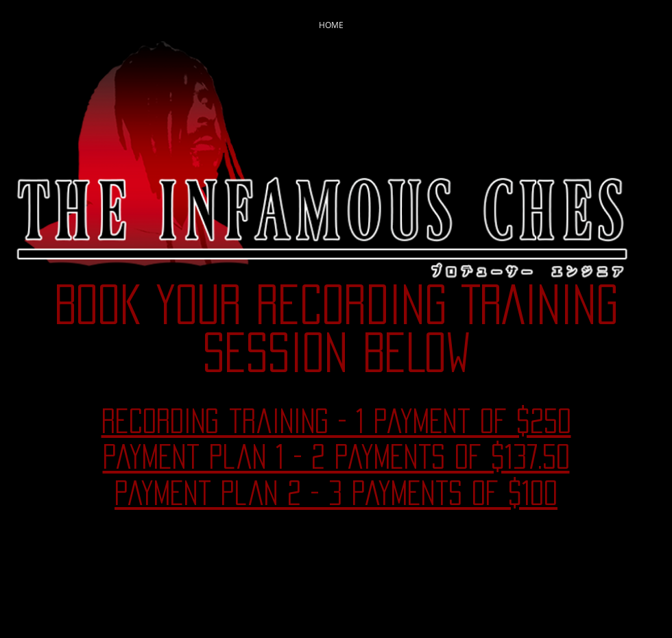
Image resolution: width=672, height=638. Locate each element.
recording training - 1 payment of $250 (336, 421)
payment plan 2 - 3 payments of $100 (336, 493)
